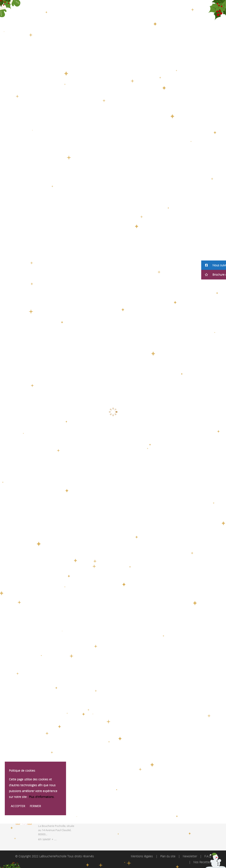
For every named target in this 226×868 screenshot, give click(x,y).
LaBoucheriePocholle (53, 856)
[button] (214, 265)
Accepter (18, 806)
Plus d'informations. (42, 797)
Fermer (35, 806)
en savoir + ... (47, 839)
